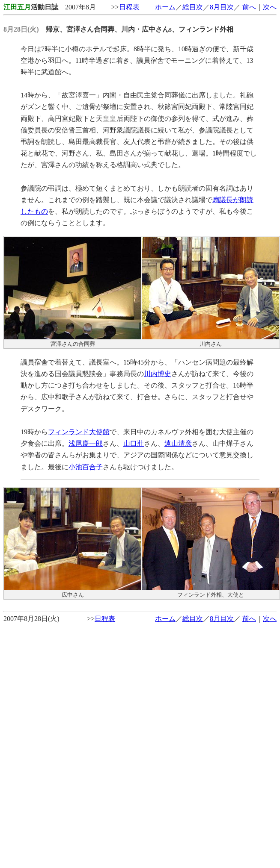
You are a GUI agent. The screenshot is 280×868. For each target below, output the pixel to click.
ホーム (165, 7)
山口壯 (134, 443)
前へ (249, 7)
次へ (270, 7)
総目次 (193, 7)
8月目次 (222, 7)
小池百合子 (86, 467)
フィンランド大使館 (79, 432)
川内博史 (158, 374)
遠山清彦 (178, 443)
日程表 (129, 7)
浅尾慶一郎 (86, 443)
